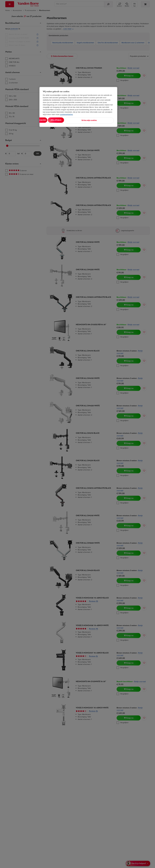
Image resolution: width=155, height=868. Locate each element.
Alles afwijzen (74, 120)
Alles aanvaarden (53, 120)
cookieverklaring (66, 114)
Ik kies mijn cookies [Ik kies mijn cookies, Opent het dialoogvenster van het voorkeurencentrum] (103, 120)
